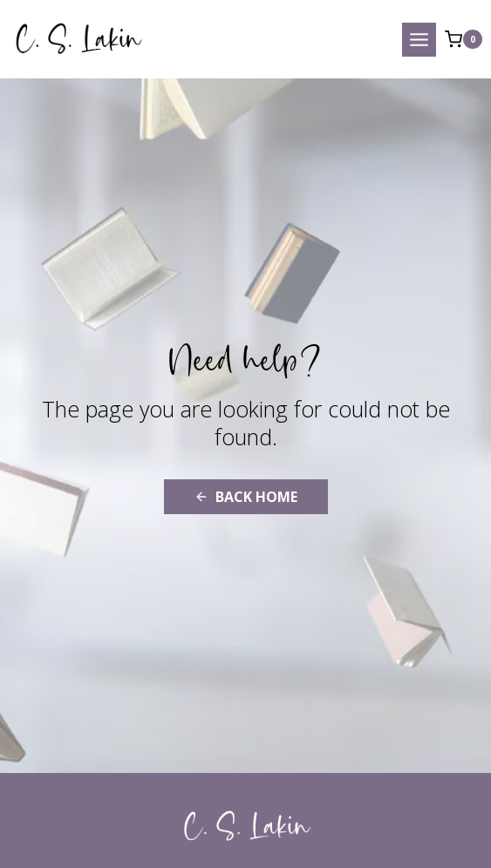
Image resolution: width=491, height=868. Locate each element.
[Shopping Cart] (464, 39)
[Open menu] (419, 40)
